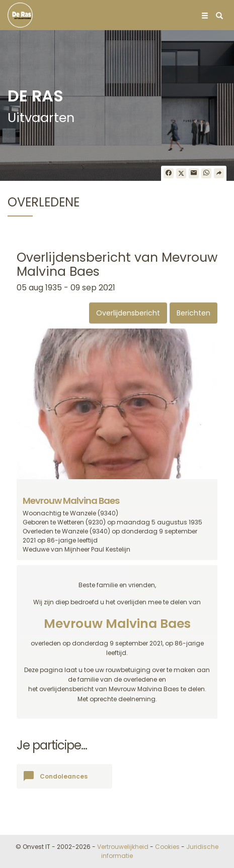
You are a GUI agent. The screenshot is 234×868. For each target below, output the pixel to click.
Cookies (167, 847)
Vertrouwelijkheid (123, 847)
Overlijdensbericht (128, 313)
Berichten (193, 313)
